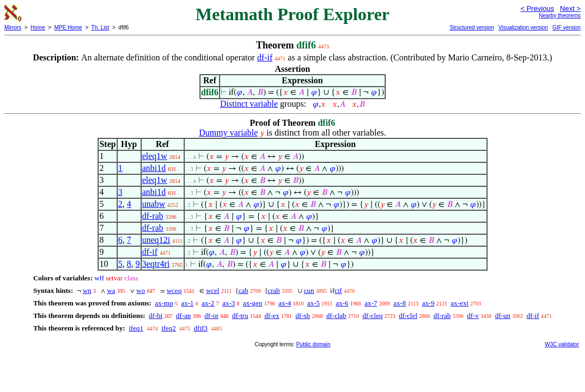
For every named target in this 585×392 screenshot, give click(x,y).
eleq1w (155, 156)
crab (274, 290)
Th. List (100, 27)
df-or (211, 316)
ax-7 (371, 303)
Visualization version (523, 27)
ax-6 (342, 303)
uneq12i (156, 240)
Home (38, 27)
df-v (473, 316)
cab (243, 290)
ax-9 (428, 303)
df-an (183, 316)
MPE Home (68, 27)
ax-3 (228, 303)
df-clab (336, 316)
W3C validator (562, 344)
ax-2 (208, 303)
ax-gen (252, 303)
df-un (503, 316)
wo (141, 290)
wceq (174, 290)
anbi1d (154, 168)
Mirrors (13, 27)
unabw (154, 204)
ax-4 (285, 303)
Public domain (313, 344)
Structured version (471, 27)
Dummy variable (228, 133)
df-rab (153, 216)
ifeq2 (169, 328)
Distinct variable (249, 104)
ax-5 (313, 303)
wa (111, 290)
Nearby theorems (560, 16)
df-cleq (373, 316)
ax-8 (400, 303)
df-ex (272, 316)
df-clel (408, 316)
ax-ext (460, 303)
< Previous (537, 8)
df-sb (303, 316)
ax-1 (187, 303)
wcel (213, 290)
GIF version (566, 27)
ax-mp (164, 303)
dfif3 (201, 328)
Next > (570, 8)
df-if (265, 57)
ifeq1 (136, 328)
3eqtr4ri (156, 264)
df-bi (156, 316)
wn (87, 290)
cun (309, 290)
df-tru (240, 316)
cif (338, 290)
